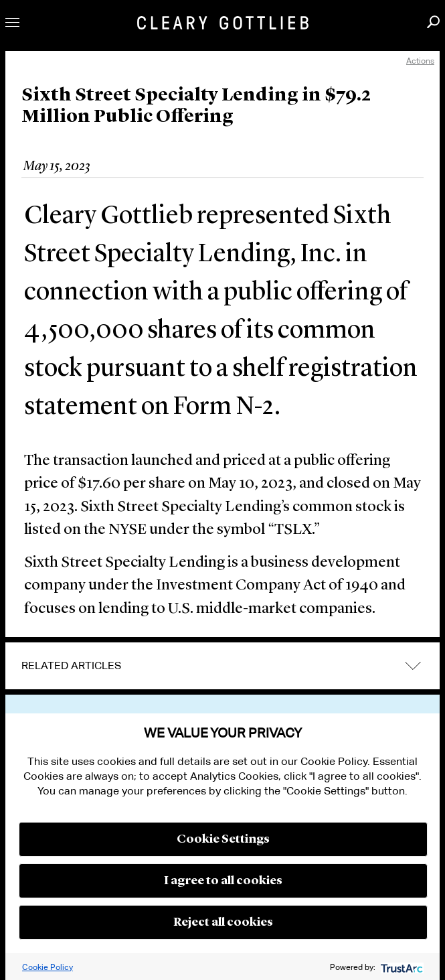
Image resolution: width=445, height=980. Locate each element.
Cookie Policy (48, 967)
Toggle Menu (12, 22)
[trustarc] (400, 967)
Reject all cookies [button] (223, 922)
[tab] (222, 666)
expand (413, 666)
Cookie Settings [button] (223, 839)
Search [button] (433, 22)
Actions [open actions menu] (420, 61)
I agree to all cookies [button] (223, 881)
